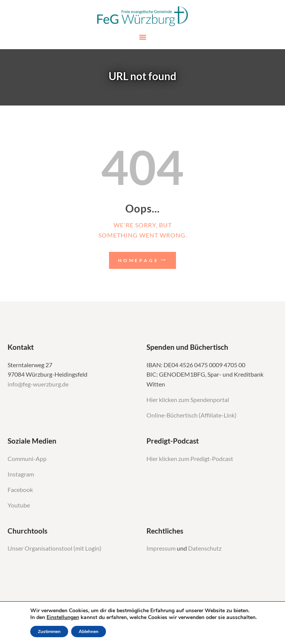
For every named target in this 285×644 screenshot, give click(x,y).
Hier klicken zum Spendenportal (188, 400)
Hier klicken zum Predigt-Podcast (190, 459)
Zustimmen (49, 632)
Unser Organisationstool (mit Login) (55, 548)
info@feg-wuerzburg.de (38, 384)
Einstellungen (63, 618)
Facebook (20, 490)
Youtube (19, 505)
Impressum (162, 548)
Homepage (139, 260)
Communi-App (27, 459)
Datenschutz (205, 548)
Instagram (21, 474)
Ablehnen (89, 632)
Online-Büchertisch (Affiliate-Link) (192, 415)
